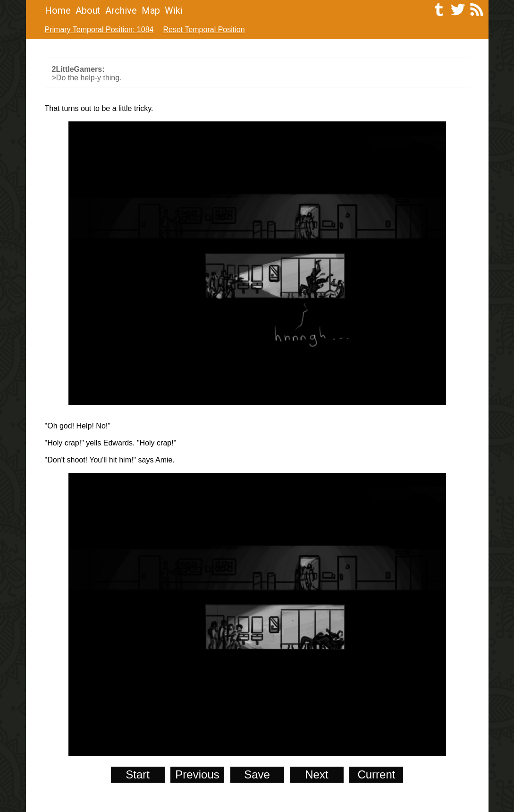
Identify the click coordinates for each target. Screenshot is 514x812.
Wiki (174, 10)
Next (316, 774)
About (88, 10)
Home (58, 10)
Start (138, 774)
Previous (197, 774)
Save (257, 774)
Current (376, 774)
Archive (121, 10)
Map (151, 10)
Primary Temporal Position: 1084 (99, 30)
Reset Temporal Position (204, 30)
